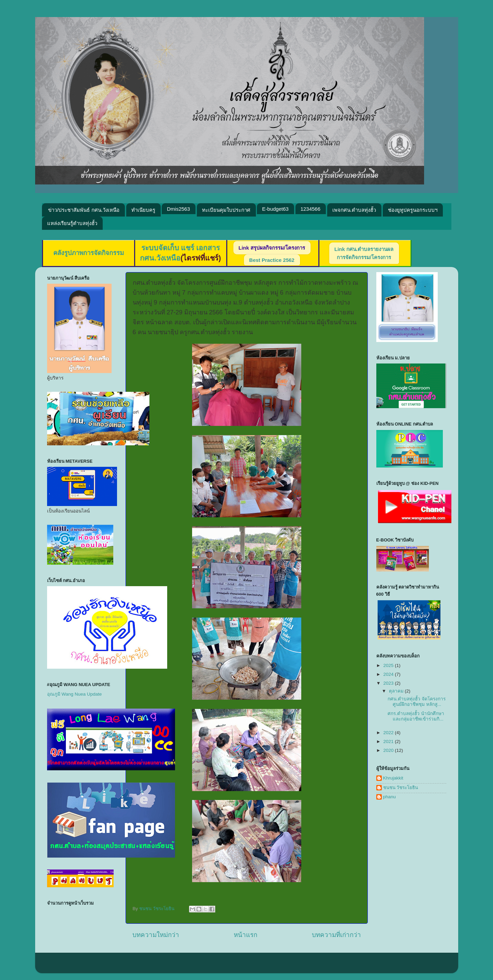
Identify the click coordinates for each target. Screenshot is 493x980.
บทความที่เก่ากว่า (336, 935)
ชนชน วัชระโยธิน (401, 788)
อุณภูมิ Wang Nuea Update (75, 694)
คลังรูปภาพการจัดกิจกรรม (89, 253)
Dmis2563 (178, 209)
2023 (389, 683)
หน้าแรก (245, 935)
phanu (390, 797)
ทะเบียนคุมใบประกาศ (226, 210)
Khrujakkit (393, 778)
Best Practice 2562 (272, 260)
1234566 (310, 209)
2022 (389, 733)
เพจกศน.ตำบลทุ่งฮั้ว (354, 210)
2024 (389, 674)
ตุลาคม (397, 691)
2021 (389, 741)
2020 (389, 750)
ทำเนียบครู (143, 210)
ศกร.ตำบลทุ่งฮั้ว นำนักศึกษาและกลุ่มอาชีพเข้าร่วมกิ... (416, 716)
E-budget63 (275, 209)
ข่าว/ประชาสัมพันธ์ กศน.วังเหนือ (84, 210)
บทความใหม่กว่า (156, 935)
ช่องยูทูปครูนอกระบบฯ (413, 210)
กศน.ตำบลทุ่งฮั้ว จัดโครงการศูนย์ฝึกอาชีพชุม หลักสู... (417, 702)
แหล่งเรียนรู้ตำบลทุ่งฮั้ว (72, 223)
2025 (389, 665)
